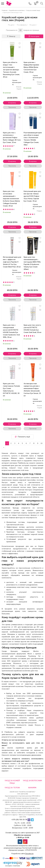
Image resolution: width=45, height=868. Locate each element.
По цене (33, 25)
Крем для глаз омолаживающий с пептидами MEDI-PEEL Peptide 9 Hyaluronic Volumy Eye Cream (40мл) (32, 263)
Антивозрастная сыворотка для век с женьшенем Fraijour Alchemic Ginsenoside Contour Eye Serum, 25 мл (32, 390)
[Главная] (9, 4)
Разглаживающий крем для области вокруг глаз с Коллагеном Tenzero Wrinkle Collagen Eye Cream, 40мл (33, 139)
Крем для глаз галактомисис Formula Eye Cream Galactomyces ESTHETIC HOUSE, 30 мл (11, 390)
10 (41, 443)
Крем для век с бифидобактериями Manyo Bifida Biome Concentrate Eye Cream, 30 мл (31, 67)
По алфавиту (22, 25)
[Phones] (30, 4)
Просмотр (12, 107)
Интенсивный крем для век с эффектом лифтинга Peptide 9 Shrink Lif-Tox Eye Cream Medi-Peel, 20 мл (12, 262)
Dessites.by (29, 854)
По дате (12, 25)
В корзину (12, 103)
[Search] (42, 4)
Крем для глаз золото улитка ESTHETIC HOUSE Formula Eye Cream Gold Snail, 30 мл (32, 329)
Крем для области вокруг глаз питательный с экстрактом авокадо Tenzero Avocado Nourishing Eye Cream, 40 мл (11, 70)
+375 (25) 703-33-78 (19, 820)
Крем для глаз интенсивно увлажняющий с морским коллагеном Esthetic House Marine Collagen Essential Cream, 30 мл (11, 199)
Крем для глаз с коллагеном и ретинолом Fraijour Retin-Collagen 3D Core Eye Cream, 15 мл (12, 137)
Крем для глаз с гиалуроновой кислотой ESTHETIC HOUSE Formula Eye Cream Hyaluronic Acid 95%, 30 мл (11, 331)
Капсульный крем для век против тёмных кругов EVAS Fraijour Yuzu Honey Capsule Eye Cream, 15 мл (32, 196)
